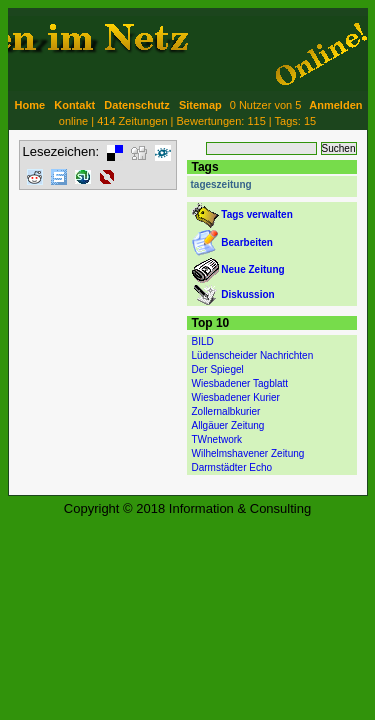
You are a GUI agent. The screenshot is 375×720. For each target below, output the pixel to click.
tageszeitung (221, 184)
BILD (203, 341)
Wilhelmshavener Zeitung (248, 453)
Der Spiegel (218, 369)
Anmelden (335, 105)
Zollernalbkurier (226, 411)
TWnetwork (217, 439)
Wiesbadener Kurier (236, 397)
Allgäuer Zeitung (228, 425)
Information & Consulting (240, 508)
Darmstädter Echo (232, 467)
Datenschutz (136, 105)
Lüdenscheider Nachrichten (253, 355)
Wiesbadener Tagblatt (240, 383)
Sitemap (200, 105)
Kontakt (74, 105)
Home (30, 105)
